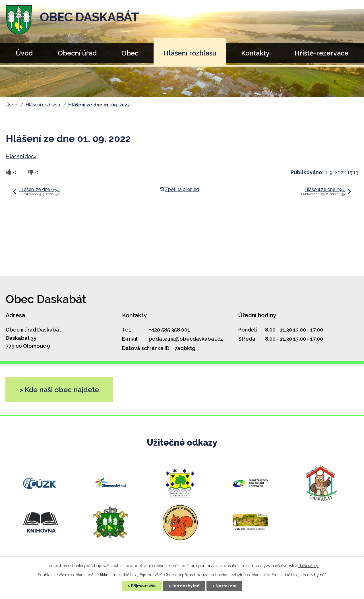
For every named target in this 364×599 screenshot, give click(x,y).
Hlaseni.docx (21, 156)
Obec (130, 53)
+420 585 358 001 (169, 330)
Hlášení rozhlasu (190, 53)
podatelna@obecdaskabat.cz (186, 339)
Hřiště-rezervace (321, 53)
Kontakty (255, 53)
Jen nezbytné (186, 586)
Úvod (24, 53)
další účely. (309, 566)
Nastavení (226, 586)
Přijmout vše (143, 586)
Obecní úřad (77, 53)
